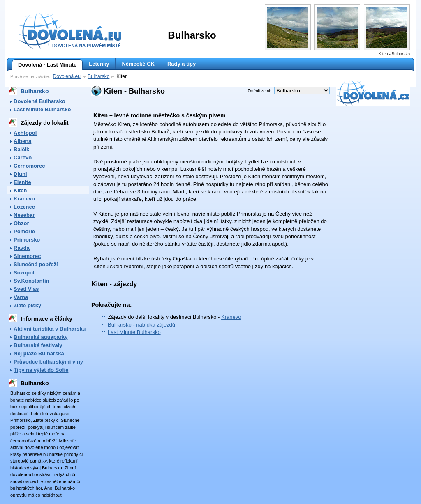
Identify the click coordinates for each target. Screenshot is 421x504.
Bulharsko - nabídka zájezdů (141, 325)
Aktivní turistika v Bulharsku (50, 329)
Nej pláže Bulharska (39, 353)
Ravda (22, 248)
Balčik (21, 149)
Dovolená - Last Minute (44, 65)
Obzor (21, 223)
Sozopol (24, 273)
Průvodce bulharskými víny (48, 362)
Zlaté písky (27, 305)
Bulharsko (98, 76)
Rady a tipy (182, 64)
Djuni (20, 174)
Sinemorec (27, 256)
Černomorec (29, 166)
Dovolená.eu (67, 76)
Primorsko (27, 240)
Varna (21, 297)
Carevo (23, 158)
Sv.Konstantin (31, 281)
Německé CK (138, 64)
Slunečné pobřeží (36, 264)
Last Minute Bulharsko (42, 109)
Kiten (20, 190)
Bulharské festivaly (38, 345)
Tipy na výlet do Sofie (41, 370)
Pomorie (24, 231)
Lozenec (24, 207)
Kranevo (24, 199)
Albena (22, 141)
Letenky (99, 64)
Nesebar (24, 215)
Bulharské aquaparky (41, 337)
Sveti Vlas (26, 289)
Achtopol (25, 133)
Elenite (22, 182)
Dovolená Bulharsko (39, 101)
